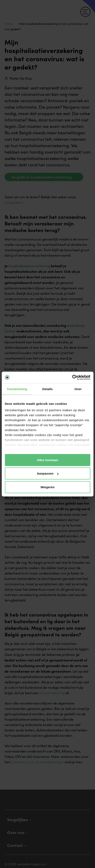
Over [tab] (78, 389)
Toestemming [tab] (17, 389)
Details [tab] (48, 389)
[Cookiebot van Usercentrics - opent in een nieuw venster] (72, 377)
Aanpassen (48, 473)
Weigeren (47, 487)
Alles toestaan (48, 460)
